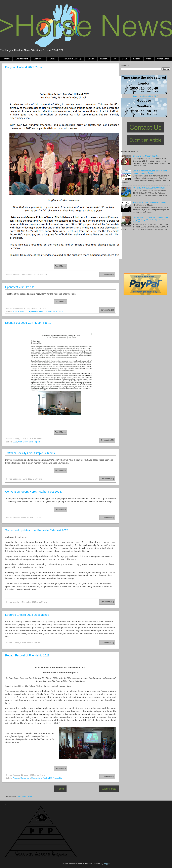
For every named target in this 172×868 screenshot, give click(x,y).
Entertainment (22, 59)
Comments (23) (107, 643)
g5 (54, 311)
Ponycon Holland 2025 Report (24, 67)
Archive (16, 778)
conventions (37, 778)
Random (104, 59)
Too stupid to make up (71, 59)
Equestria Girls (45, 311)
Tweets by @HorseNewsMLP (145, 96)
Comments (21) (107, 274)
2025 (15, 311)
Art (115, 59)
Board (125, 59)
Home (60, 789)
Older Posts (109, 789)
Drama (53, 59)
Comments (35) (107, 517)
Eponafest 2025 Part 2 (19, 287)
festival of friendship (52, 778)
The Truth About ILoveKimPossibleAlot (149, 202)
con (20, 442)
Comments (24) (107, 776)
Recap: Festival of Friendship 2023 (27, 655)
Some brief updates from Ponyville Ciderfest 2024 (37, 530)
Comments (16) (107, 310)
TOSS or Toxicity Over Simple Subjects (30, 453)
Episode (137, 59)
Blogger (107, 864)
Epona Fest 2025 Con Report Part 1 (28, 323)
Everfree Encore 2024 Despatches (27, 615)
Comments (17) (107, 602)
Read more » (60, 266)
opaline (60, 311)
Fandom (6, 59)
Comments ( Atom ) (25, 796)
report (37, 442)
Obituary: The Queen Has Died (146, 156)
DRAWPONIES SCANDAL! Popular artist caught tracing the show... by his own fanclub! (150, 220)
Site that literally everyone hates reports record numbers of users (150, 172)
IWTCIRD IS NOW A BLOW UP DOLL (149, 188)
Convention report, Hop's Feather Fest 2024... (34, 492)
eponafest (34, 311)
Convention (39, 59)
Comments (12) (107, 440)
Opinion (91, 59)
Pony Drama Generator (145, 254)
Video (149, 59)
